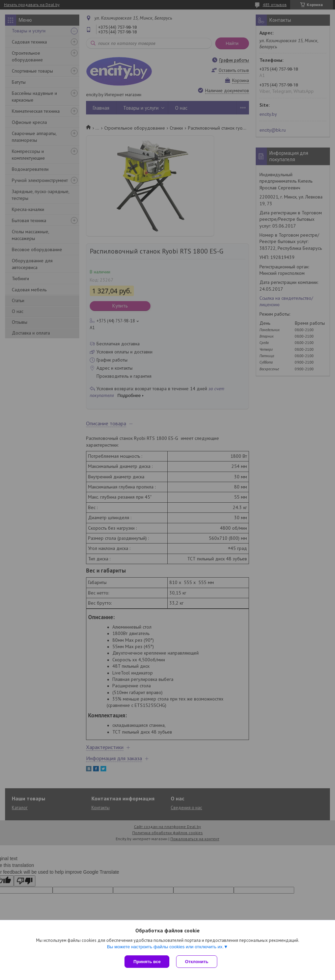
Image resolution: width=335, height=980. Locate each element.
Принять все (147, 962)
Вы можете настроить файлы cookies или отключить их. (165, 947)
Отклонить (197, 962)
